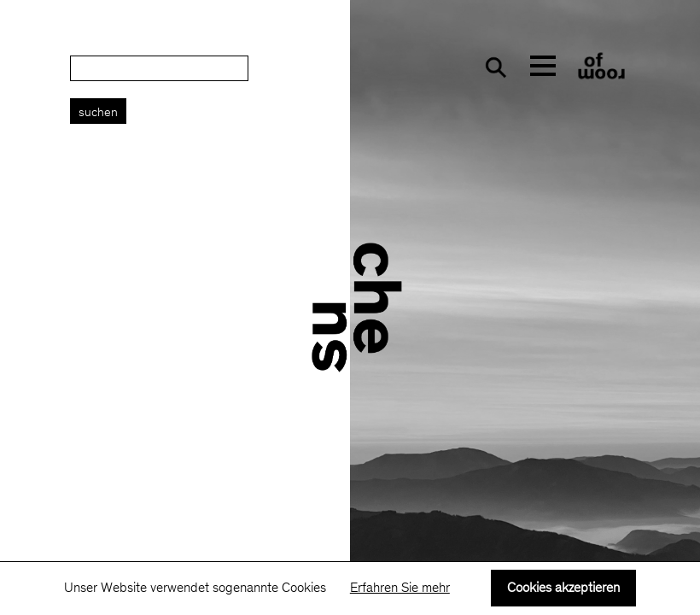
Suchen (98, 113)
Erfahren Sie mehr (400, 589)
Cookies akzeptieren (563, 589)
